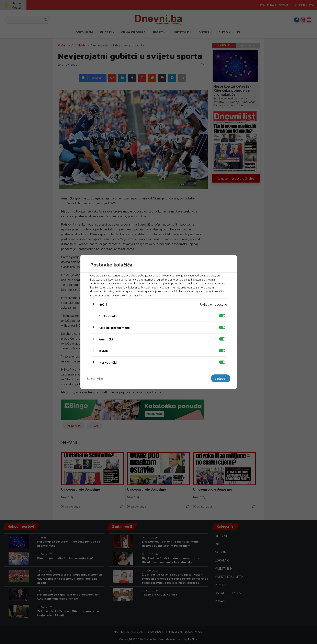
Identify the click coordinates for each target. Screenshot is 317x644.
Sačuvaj (221, 378)
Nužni (103, 304)
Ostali (103, 351)
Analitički (106, 339)
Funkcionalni (108, 316)
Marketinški (108, 362)
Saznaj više (95, 378)
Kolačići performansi (115, 328)
